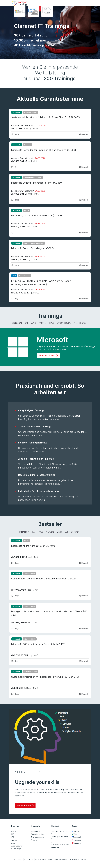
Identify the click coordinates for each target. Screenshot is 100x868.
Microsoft (15, 831)
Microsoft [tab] (17, 323)
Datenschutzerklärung (44, 859)
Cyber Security (17, 846)
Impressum (18, 859)
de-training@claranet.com (60, 843)
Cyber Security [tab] (64, 323)
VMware (14, 840)
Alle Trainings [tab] (80, 323)
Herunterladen (25, 805)
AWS (12, 837)
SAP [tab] (27, 323)
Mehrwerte (35, 831)
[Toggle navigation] (87, 3)
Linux (13, 843)
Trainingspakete (37, 837)
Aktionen (35, 840)
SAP (12, 834)
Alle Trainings (16, 849)
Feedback (55, 847)
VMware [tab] (43, 323)
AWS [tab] (34, 323)
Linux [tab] (52, 323)
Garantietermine (37, 834)
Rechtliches (29, 859)
